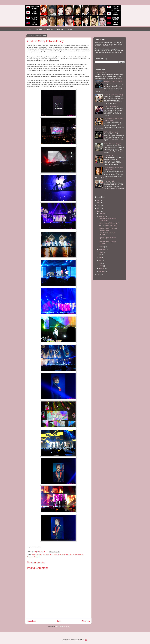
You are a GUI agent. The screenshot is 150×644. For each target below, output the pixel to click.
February (102, 268)
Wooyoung (37, 557)
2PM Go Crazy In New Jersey (108, 226)
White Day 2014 (109, 181)
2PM (33, 555)
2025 (99, 200)
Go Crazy (46, 555)
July (100, 255)
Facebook (70, 29)
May (100, 260)
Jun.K (51, 555)
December (102, 213)
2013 (99, 275)
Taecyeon (30, 557)
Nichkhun (69, 555)
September (102, 249)
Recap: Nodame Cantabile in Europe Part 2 (107, 219)
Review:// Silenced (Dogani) (112, 144)
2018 (99, 203)
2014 (99, 211)
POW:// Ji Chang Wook (111, 132)
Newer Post (31, 621)
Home (29, 29)
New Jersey (62, 555)
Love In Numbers (100, 73)
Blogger (85, 640)
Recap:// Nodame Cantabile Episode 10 (107, 238)
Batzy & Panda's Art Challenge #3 (109, 223)
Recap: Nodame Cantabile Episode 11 (107, 234)
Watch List (50, 29)
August (101, 252)
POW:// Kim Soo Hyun (111, 107)
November (102, 216)
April (100, 263)
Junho (55, 555)
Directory (60, 29)
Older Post (86, 621)
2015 (99, 208)
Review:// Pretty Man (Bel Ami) (113, 95)
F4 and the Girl (108, 156)
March (101, 266)
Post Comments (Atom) (63, 627)
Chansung (39, 555)
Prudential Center (78, 555)
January (102, 271)
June (101, 258)
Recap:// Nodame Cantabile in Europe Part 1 (108, 229)
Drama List (39, 29)
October (102, 247)
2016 (99, 206)
